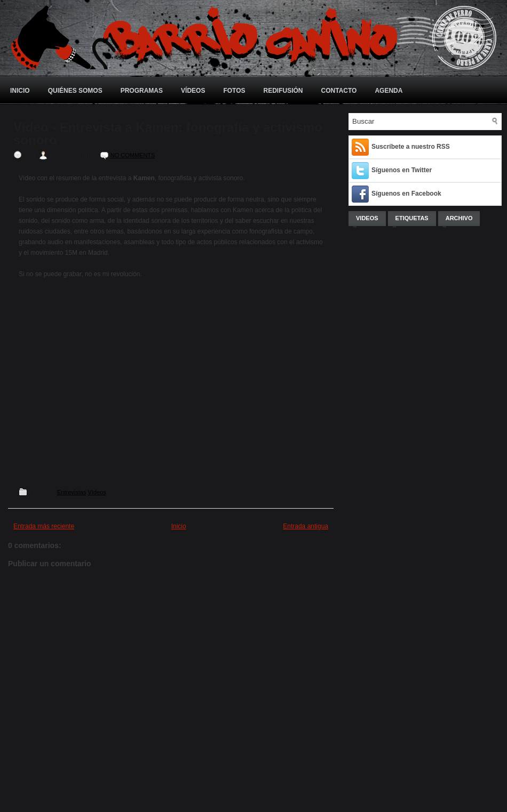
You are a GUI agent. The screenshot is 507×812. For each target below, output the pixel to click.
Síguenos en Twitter (402, 170)
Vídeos (193, 91)
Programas (142, 91)
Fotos (234, 91)
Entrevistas (72, 492)
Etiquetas (412, 218)
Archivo (459, 218)
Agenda (389, 91)
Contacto (339, 91)
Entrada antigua (306, 526)
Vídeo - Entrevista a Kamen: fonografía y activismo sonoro (168, 134)
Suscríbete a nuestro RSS (411, 147)
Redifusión (283, 91)
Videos (367, 218)
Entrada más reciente (44, 526)
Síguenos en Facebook (406, 194)
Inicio (20, 91)
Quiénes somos (75, 91)
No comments (133, 155)
